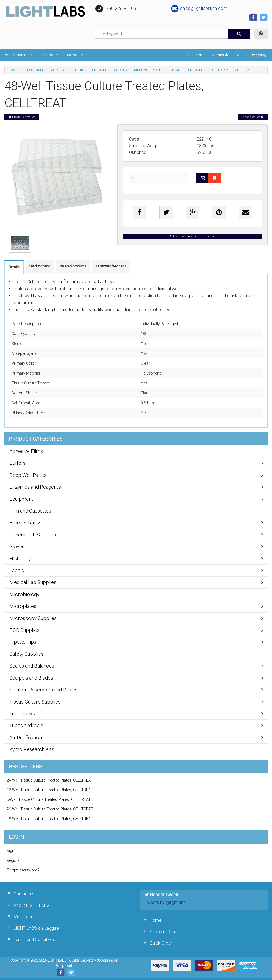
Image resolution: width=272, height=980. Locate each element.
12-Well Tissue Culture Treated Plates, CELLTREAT (50, 790)
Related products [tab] (73, 266)
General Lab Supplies (33, 535)
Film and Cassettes (30, 511)
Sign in (195, 55)
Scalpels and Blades (31, 678)
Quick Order (161, 943)
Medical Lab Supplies (33, 582)
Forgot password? (23, 870)
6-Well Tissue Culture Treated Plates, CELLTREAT (49, 800)
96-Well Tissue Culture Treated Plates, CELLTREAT (50, 809)
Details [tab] (14, 267)
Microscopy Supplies (33, 618)
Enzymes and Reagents (35, 487)
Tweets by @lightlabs (165, 902)
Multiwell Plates (148, 70)
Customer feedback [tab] (111, 266)
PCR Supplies (24, 630)
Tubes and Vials (26, 725)
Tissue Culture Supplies (44, 70)
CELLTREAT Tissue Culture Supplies (99, 70)
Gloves (17, 546)
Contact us (24, 894)
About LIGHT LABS (31, 905)
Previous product (22, 117)
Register (219, 55)
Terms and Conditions (34, 939)
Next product (253, 117)
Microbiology (24, 594)
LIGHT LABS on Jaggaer (37, 928)
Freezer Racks (25, 523)
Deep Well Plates (28, 475)
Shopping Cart (163, 932)
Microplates (23, 606)
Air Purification (26, 737)
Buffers (17, 463)
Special (47, 55)
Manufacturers (16, 55)
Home (13, 70)
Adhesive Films (26, 451)
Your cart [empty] (252, 55)
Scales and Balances (32, 666)
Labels (17, 570)
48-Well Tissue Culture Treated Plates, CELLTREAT (50, 819)
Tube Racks (22, 714)
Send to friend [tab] (40, 266)
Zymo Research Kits (32, 749)
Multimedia (24, 917)
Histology (20, 559)
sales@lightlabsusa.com (199, 8)
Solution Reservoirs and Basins (43, 690)
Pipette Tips (23, 642)
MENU (72, 55)
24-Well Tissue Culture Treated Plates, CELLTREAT (50, 780)
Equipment (21, 499)
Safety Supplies (26, 654)
